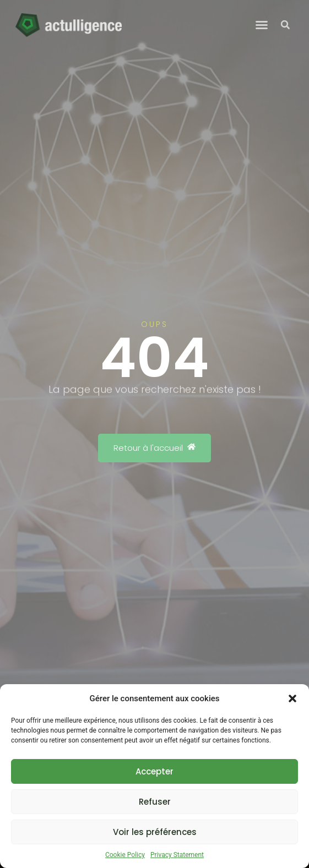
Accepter (154, 771)
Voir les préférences (155, 832)
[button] (292, 698)
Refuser (155, 802)
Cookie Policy (125, 855)
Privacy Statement (177, 855)
